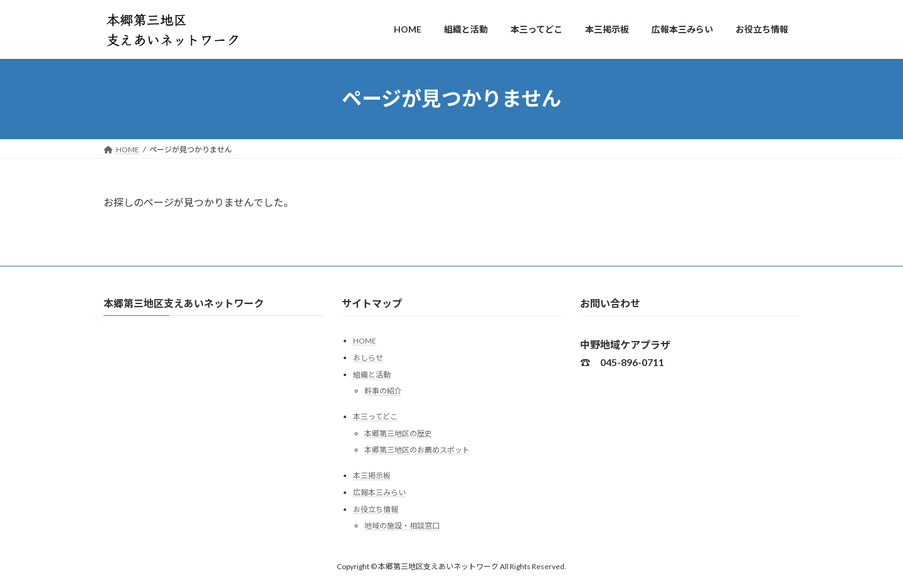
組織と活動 (372, 374)
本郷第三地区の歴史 (398, 433)
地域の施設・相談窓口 (402, 526)
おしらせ (368, 358)
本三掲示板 (372, 475)
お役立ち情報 (376, 509)
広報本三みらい (379, 492)
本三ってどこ (375, 417)
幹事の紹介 (383, 391)
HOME (365, 341)
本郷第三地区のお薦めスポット (417, 450)
